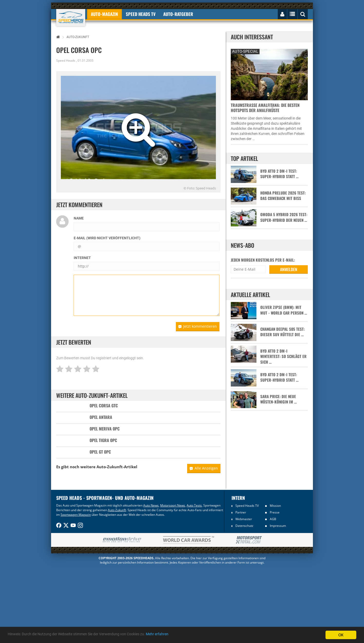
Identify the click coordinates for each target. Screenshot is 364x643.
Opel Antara (101, 432)
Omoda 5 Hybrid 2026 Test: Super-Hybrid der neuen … (284, 217)
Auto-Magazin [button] (104, 14)
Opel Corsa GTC (104, 406)
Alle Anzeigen (204, 544)
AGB (273, 595)
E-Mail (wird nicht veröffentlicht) (107, 238)
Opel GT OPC (100, 512)
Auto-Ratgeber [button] (178, 14)
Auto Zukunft (117, 586)
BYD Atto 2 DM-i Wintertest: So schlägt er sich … (283, 356)
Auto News (151, 581)
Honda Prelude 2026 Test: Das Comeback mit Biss (283, 196)
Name (79, 218)
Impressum (278, 601)
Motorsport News (173, 581)
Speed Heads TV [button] (141, 14)
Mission (275, 581)
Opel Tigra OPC (103, 486)
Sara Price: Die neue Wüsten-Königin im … (279, 399)
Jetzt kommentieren (198, 326)
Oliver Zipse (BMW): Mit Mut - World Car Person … (284, 310)
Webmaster (244, 595)
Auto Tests (194, 581)
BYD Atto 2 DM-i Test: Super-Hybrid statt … (279, 174)
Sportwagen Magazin (76, 590)
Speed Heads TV (247, 581)
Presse (275, 588)
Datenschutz (244, 601)
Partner (241, 588)
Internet (82, 258)
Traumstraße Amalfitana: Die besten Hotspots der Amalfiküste (265, 108)
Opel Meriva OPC (105, 459)
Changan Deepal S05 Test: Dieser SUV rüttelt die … (282, 332)
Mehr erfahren (191, 635)
